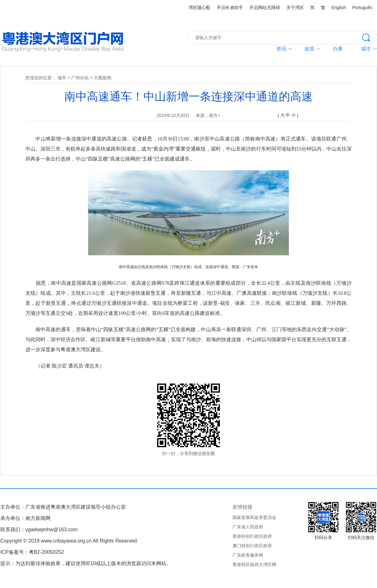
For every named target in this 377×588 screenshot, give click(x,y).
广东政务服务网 (248, 555)
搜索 (369, 37)
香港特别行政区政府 (252, 536)
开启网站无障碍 (265, 8)
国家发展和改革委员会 (254, 517)
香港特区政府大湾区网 (254, 564)
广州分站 (80, 78)
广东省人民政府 (248, 527)
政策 (310, 49)
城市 (62, 78)
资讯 (281, 49)
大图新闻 (103, 78)
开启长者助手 (230, 8)
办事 (338, 49)
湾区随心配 (199, 8)
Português (362, 8)
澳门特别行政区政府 (252, 546)
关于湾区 (295, 8)
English (339, 8)
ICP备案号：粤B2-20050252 (32, 552)
